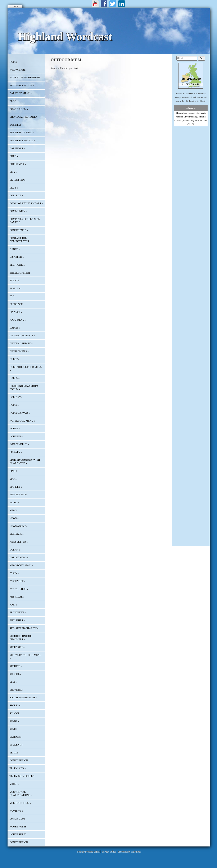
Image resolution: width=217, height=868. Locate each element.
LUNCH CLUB (18, 819)
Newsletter (19, 542)
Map (13, 479)
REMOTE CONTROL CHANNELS (21, 638)
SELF (13, 682)
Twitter (113, 4)
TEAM (14, 753)
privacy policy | (110, 851)
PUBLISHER (17, 620)
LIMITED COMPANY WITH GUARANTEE (25, 461)
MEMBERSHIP (19, 495)
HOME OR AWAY (20, 413)
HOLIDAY (16, 397)
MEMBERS (17, 534)
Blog (13, 101)
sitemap (80, 851)
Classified (18, 180)
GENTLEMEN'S (19, 351)
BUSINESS (17, 125)
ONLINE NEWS (19, 557)
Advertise (191, 108)
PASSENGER (18, 581)
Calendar (17, 148)
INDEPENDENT (19, 444)
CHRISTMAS (18, 164)
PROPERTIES (18, 612)
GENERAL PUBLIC (21, 343)
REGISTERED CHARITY (24, 628)
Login (15, 6)
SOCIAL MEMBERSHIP (23, 697)
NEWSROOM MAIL (21, 565)
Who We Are (18, 70)
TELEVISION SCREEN (22, 776)
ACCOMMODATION (22, 85)
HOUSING (16, 436)
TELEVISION (18, 768)
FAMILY (15, 288)
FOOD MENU (18, 320)
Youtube (95, 4)
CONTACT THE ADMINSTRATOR (19, 240)
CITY (13, 172)
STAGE (15, 721)
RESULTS (16, 666)
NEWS (14, 518)
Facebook (104, 4)
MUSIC (15, 502)
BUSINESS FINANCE (22, 140)
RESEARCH (17, 647)
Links (13, 471)
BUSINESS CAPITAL (22, 133)
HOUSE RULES (18, 827)
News (13, 510)
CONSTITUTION (19, 760)
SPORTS (15, 705)
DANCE (15, 249)
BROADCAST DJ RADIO (23, 117)
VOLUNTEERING (20, 803)
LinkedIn (122, 4)
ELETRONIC (18, 265)
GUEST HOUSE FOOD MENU (26, 369)
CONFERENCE (19, 230)
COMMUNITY (18, 211)
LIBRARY (16, 452)
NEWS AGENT (19, 526)
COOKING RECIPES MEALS (26, 203)
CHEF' (14, 156)
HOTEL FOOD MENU (22, 421)
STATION (16, 737)
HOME (13, 62)
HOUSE (15, 428)
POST (14, 605)
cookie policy (93, 851)
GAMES (15, 328)
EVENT (15, 280)
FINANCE (16, 312)
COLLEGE (16, 195)
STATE (13, 729)
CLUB (14, 188)
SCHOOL (16, 674)
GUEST (15, 359)
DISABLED (17, 257)
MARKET (16, 487)
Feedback (16, 304)
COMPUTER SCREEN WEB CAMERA (25, 221)
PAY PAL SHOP (19, 589)
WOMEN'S (16, 811)
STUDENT (16, 745)
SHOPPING (17, 690)
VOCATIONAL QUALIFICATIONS (21, 794)
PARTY (14, 573)
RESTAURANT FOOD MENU (26, 657)
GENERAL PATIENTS (22, 335)
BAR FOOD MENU (21, 93)
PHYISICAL (17, 597)
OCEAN (15, 550)
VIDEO (14, 784)
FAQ (12, 296)
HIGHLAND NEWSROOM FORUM (24, 388)
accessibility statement (129, 851)
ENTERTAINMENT (21, 273)
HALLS (15, 378)
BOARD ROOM (19, 109)
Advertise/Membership (25, 78)
